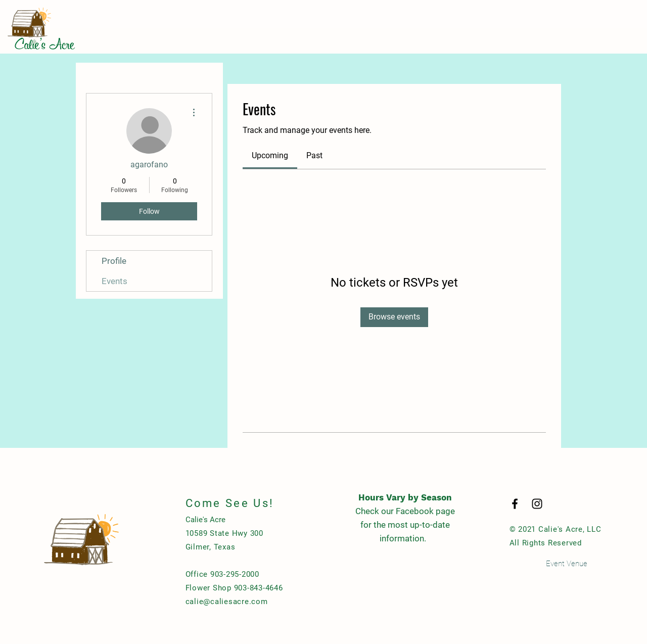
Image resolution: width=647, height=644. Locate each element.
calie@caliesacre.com (227, 602)
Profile (114, 261)
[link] (270, 155)
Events (114, 281)
